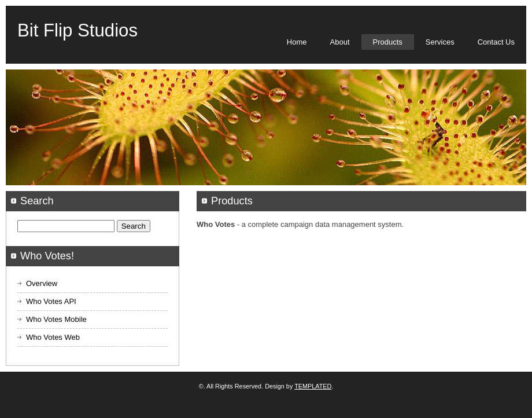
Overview (42, 283)
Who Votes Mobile (56, 319)
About (340, 42)
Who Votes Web (53, 337)
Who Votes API (51, 301)
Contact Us (496, 42)
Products (388, 42)
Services (440, 42)
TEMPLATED (313, 386)
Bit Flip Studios (77, 30)
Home (297, 42)
